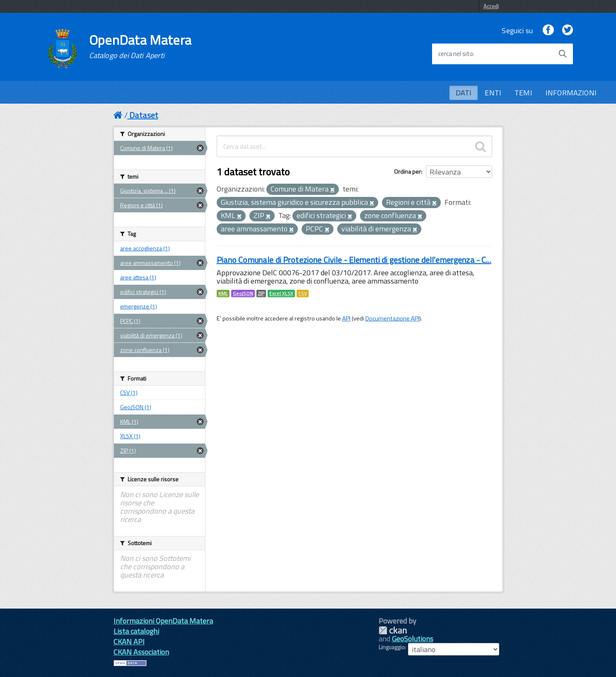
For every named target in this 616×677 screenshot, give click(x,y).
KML (223, 294)
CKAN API (129, 642)
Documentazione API (392, 318)
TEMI (523, 93)
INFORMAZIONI (571, 93)
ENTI (493, 93)
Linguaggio (392, 647)
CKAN (393, 630)
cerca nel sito (456, 54)
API (346, 318)
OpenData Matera (140, 46)
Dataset (144, 115)
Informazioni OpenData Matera (163, 621)
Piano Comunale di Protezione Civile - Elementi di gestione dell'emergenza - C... (354, 260)
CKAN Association (141, 652)
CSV (303, 294)
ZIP (261, 294)
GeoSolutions (413, 639)
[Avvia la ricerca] (563, 54)
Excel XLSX (281, 294)
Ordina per (407, 171)
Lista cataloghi (136, 631)
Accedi (491, 6)
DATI (464, 93)
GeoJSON (243, 294)
